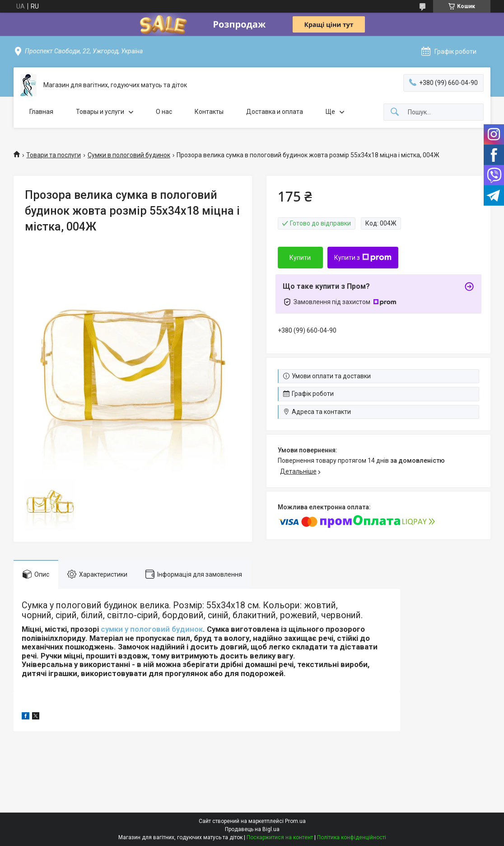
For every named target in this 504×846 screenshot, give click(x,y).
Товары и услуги (100, 112)
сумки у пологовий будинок (152, 629)
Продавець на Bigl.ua (252, 829)
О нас (164, 112)
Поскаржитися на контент (280, 837)
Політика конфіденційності (352, 837)
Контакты (209, 112)
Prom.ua (295, 821)
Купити (300, 258)
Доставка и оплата (275, 112)
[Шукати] (395, 112)
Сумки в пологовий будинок (129, 155)
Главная (41, 112)
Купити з (363, 258)
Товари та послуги (54, 155)
